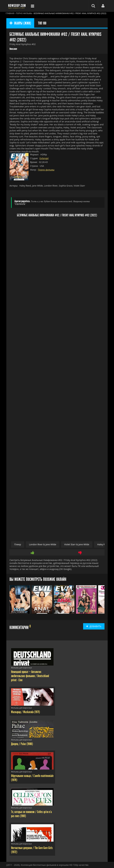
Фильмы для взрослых (21, 668)
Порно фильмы (46, 170)
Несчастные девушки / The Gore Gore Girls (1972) (32, 850)
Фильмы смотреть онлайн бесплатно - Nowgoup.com (17, 6)
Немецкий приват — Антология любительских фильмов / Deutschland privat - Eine (30, 676)
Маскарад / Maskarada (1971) (25, 712)
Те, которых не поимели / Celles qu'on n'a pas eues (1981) (31, 814)
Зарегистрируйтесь (22, 201)
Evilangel (44, 158)
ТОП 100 (42, 23)
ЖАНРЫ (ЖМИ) (20, 23)
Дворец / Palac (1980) (22, 744)
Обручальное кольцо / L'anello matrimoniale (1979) (32, 778)
